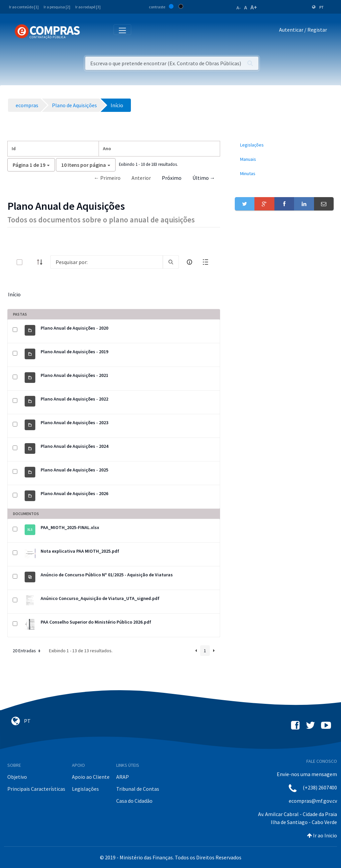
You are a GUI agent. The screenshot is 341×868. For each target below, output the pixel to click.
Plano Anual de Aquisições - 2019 (74, 352)
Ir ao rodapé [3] (88, 7)
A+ (254, 7)
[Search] (107, 262)
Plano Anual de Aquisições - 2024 (74, 446)
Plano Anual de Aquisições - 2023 (74, 423)
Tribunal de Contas (138, 789)
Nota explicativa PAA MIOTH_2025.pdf (80, 551)
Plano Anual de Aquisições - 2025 (74, 470)
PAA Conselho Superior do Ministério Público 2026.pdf (96, 622)
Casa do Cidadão (134, 801)
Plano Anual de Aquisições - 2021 (74, 375)
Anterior (141, 178)
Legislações (85, 789)
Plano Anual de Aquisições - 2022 (74, 399)
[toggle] (30, 262)
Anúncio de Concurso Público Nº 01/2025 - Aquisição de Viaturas (107, 575)
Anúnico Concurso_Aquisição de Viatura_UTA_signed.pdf (100, 598)
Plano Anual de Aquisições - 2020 (74, 328)
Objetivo (17, 777)
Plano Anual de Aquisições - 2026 (74, 493)
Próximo (172, 178)
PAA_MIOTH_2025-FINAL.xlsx (70, 527)
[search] (171, 262)
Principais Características (36, 789)
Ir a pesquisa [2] (57, 7)
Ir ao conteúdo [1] (24, 7)
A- (239, 8)
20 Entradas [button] (27, 651)
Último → (204, 178)
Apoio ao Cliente (91, 777)
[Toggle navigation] (89, 31)
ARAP (123, 777)
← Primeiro (107, 178)
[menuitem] (284, 145)
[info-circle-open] (189, 262)
